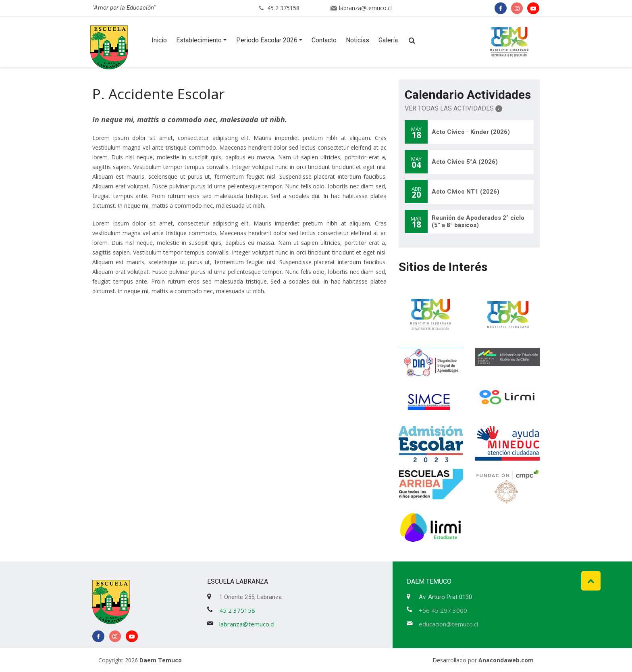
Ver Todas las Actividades (453, 108)
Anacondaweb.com (506, 660)
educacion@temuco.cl (448, 624)
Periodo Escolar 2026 (267, 40)
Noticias (358, 40)
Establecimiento (199, 40)
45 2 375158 (283, 8)
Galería (388, 40)
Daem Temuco (161, 660)
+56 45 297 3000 (443, 610)
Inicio (159, 40)
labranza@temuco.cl (365, 8)
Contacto (324, 40)
